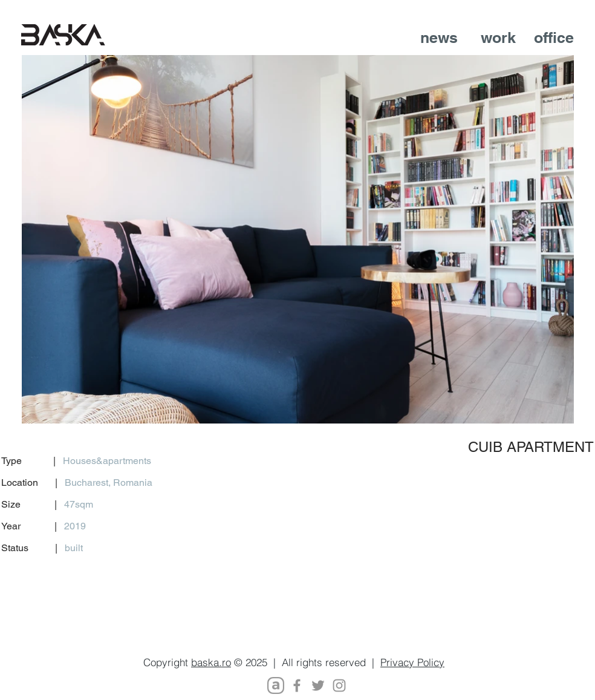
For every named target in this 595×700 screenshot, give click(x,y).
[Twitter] (318, 685)
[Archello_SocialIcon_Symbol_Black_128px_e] (276, 685)
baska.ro (211, 662)
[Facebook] (297, 685)
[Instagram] (339, 685)
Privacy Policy (412, 662)
